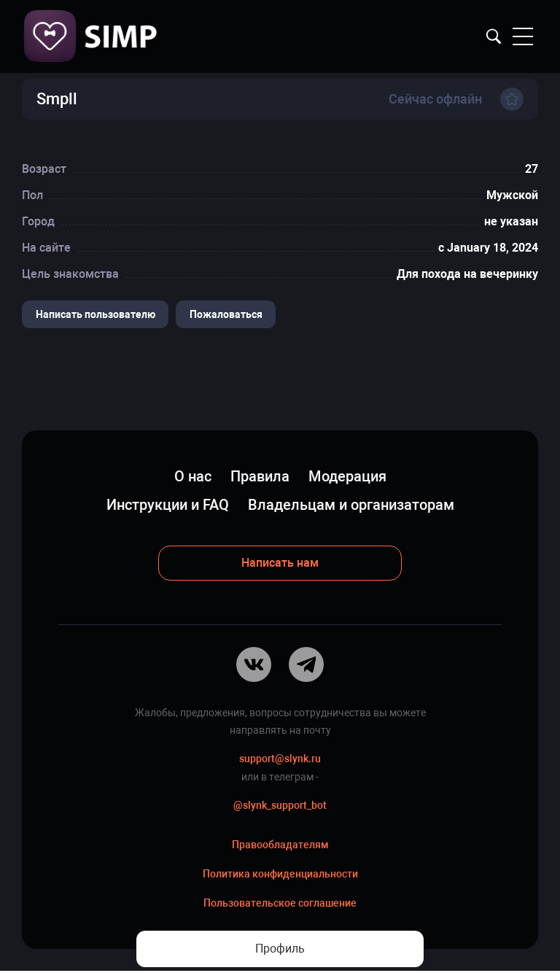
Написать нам (280, 563)
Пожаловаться (227, 314)
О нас (193, 477)
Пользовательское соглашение (280, 905)
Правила (260, 477)
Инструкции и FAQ (168, 505)
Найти (494, 36)
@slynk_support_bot (280, 807)
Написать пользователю (96, 314)
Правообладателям (280, 847)
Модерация (347, 477)
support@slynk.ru (280, 760)
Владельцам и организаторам (351, 505)
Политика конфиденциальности (280, 876)
